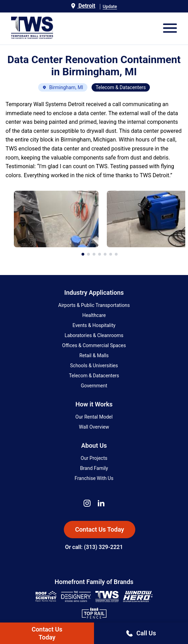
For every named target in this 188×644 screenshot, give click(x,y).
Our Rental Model (94, 417)
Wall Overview (94, 427)
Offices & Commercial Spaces (94, 345)
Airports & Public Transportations (94, 305)
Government (94, 386)
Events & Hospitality (94, 325)
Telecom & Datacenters (94, 376)
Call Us (141, 633)
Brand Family (94, 468)
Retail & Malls (94, 355)
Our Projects (94, 458)
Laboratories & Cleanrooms (94, 335)
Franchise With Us (94, 478)
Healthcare (94, 315)
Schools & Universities (94, 366)
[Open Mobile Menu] (170, 29)
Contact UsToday (47, 633)
